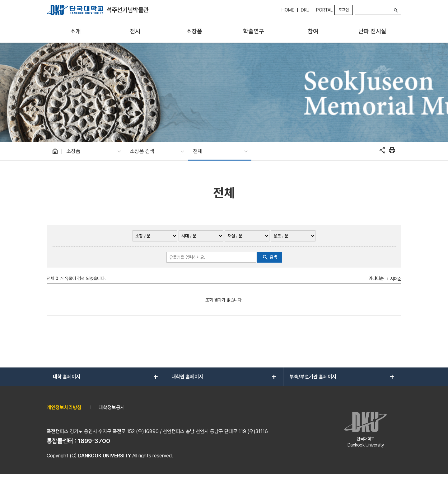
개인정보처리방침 (64, 407)
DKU (305, 10)
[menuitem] (76, 32)
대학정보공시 (112, 407)
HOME (288, 10)
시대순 (396, 279)
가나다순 (376, 278)
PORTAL (324, 10)
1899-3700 (94, 441)
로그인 (344, 10)
